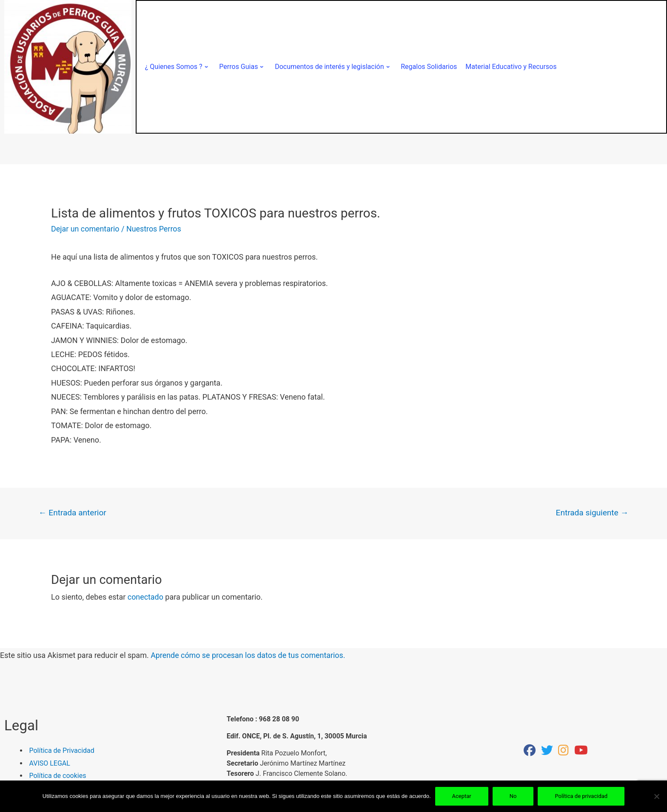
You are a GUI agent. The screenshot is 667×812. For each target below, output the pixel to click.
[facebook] (530, 752)
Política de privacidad (581, 796)
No (513, 796)
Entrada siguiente (592, 513)
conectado (146, 597)
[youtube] (581, 752)
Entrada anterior (73, 513)
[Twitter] (547, 752)
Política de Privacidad (62, 751)
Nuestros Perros (154, 229)
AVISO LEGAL (50, 763)
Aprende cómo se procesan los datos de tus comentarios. (249, 656)
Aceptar (462, 796)
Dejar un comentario (86, 229)
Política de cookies (58, 776)
